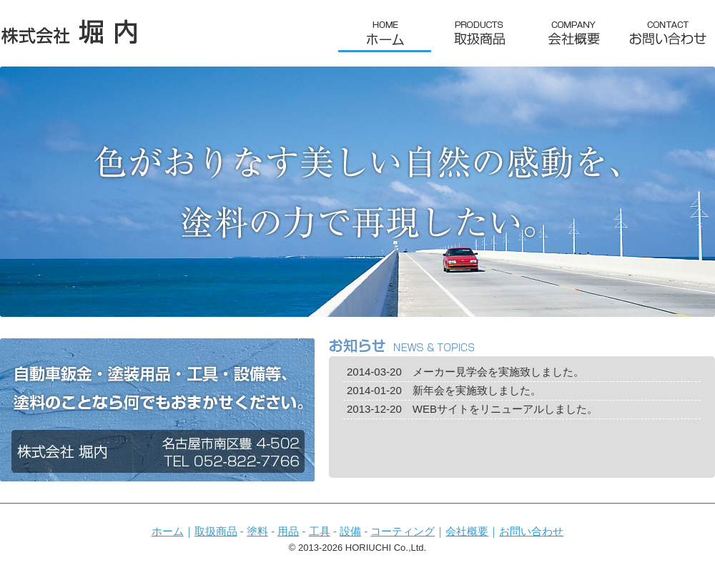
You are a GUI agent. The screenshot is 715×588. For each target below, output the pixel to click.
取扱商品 (216, 531)
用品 (288, 531)
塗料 (257, 531)
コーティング (403, 531)
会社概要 (467, 531)
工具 (320, 531)
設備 (350, 531)
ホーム (168, 531)
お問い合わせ (531, 531)
